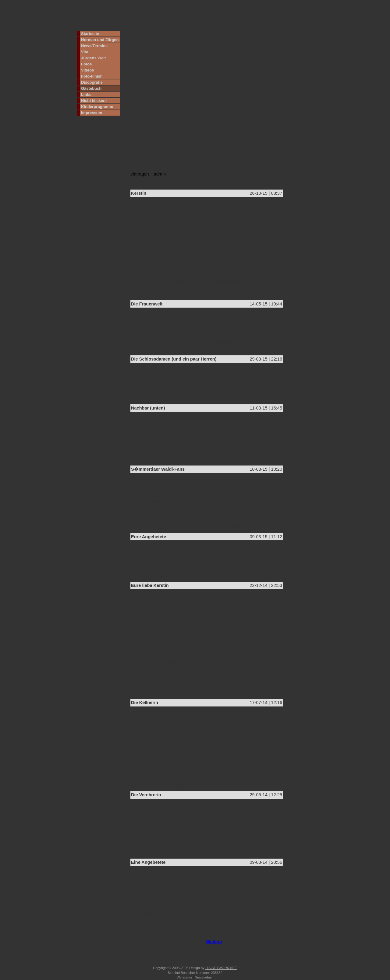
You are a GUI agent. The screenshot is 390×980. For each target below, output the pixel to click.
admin (160, 174)
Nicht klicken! (94, 101)
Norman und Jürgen (100, 40)
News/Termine (94, 46)
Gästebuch (91, 88)
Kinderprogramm (97, 107)
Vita (85, 52)
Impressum (92, 113)
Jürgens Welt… (95, 58)
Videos (87, 70)
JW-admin (184, 977)
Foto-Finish (92, 76)
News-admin (204, 977)
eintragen (140, 174)
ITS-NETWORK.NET (221, 968)
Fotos (86, 64)
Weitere (214, 942)
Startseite (90, 34)
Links (86, 94)
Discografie (92, 82)
